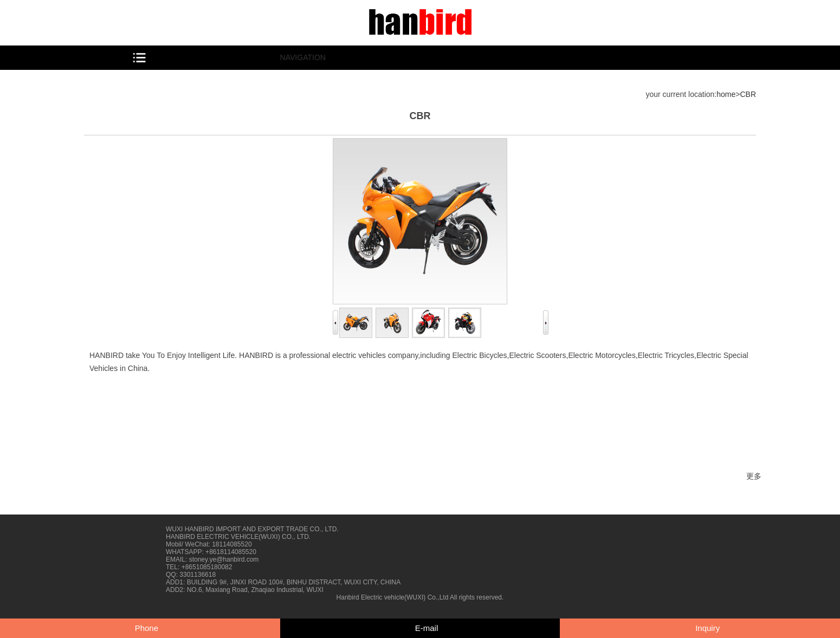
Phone (147, 628)
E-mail (427, 628)
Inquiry (707, 628)
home (726, 94)
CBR (748, 94)
